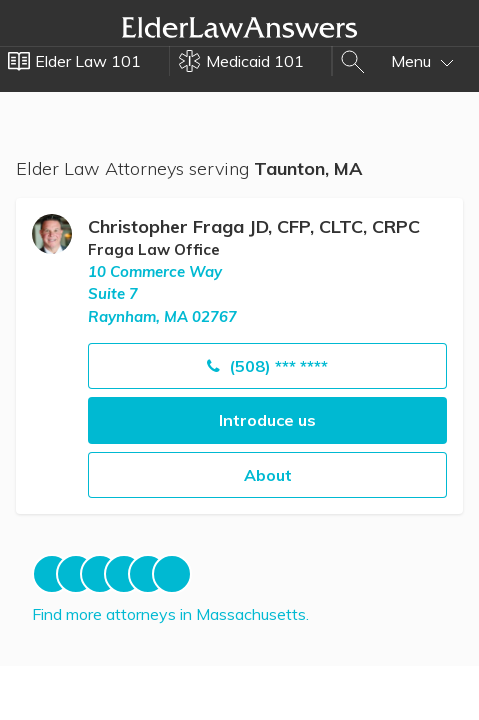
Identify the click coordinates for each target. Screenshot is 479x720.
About (268, 475)
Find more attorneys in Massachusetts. (170, 614)
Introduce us (267, 420)
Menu (422, 61)
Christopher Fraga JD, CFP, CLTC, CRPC (254, 226)
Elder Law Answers (240, 27)
